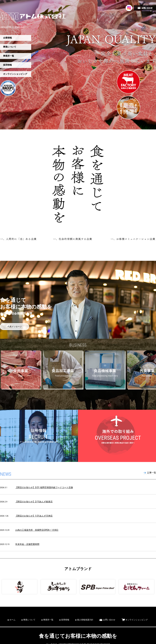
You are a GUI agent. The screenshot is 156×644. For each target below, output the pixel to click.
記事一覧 (152, 473)
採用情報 (7, 65)
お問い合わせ (109, 620)
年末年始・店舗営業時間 (27, 544)
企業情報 (7, 38)
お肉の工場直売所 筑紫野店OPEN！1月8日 (37, 530)
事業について (10, 47)
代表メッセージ (15, 327)
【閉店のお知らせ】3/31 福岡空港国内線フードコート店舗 (44, 487)
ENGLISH (20, 27)
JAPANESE (6, 27)
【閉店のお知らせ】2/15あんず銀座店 (34, 502)
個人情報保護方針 (85, 620)
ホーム (12, 620)
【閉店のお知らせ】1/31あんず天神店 (34, 516)
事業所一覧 (9, 56)
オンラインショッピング (15, 74)
